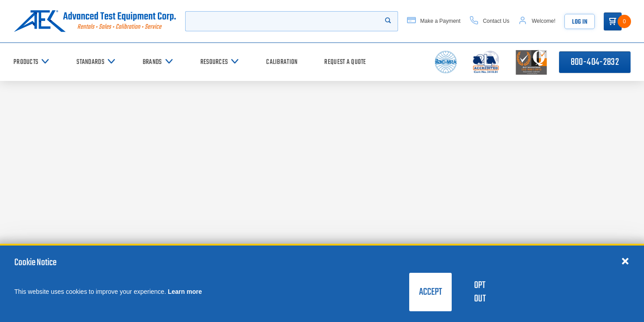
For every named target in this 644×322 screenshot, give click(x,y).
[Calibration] (282, 62)
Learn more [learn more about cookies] (185, 292)
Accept (430, 292)
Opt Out (480, 292)
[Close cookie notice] (625, 261)
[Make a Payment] (434, 21)
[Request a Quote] (345, 62)
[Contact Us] (489, 21)
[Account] (537, 21)
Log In (580, 22)
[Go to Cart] (613, 21)
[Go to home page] (95, 21)
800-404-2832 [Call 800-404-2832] (595, 62)
